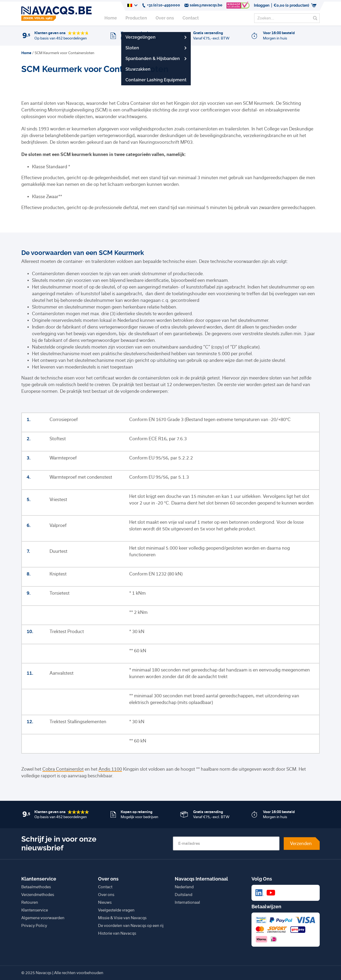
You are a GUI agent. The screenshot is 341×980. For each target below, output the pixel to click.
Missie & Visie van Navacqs (122, 918)
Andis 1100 (110, 769)
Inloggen (262, 5)
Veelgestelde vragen (116, 910)
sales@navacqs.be (203, 5)
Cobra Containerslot (63, 769)
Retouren (30, 902)
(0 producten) (295, 5)
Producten (136, 18)
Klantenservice (35, 910)
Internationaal (187, 902)
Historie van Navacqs (117, 933)
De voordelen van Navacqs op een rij (131, 926)
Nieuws (105, 902)
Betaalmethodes (36, 887)
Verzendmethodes (38, 895)
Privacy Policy (34, 926)
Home (111, 18)
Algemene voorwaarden (43, 918)
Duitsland (184, 895)
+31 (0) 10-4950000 (161, 5)
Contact (191, 18)
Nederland (184, 887)
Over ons (165, 18)
